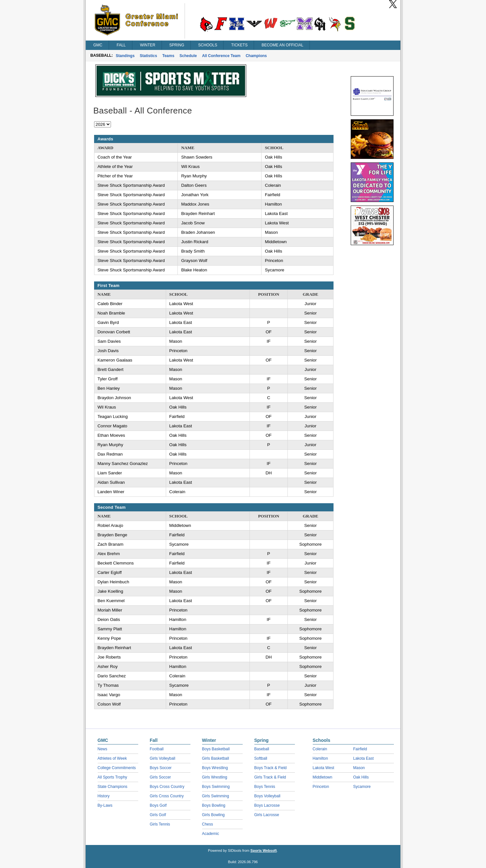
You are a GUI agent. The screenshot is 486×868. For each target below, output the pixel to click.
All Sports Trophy (112, 777)
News (103, 749)
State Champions (113, 787)
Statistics (148, 56)
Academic (211, 834)
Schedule (188, 56)
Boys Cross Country (167, 787)
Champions (256, 56)
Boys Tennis (265, 787)
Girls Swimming (216, 796)
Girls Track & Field (270, 777)
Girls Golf (158, 815)
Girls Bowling (213, 815)
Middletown (323, 777)
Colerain (320, 749)
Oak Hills (361, 777)
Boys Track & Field (271, 768)
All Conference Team (221, 56)
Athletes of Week (112, 758)
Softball (261, 758)
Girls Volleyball (163, 758)
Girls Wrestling (215, 777)
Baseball (262, 749)
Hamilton (320, 758)
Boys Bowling (214, 805)
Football (157, 749)
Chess (208, 824)
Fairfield (360, 749)
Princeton (321, 787)
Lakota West (323, 768)
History (104, 796)
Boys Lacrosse (267, 805)
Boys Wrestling (215, 768)
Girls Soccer (160, 777)
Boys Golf (158, 805)
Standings (125, 56)
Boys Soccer (161, 768)
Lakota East (364, 758)
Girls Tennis (160, 824)
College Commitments (117, 768)
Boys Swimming (216, 787)
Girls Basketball (216, 758)
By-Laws (105, 805)
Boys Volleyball (267, 796)
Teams (168, 56)
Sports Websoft (264, 850)
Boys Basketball (216, 749)
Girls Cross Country (167, 796)
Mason (359, 768)
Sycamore (362, 787)
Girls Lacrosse (267, 815)
